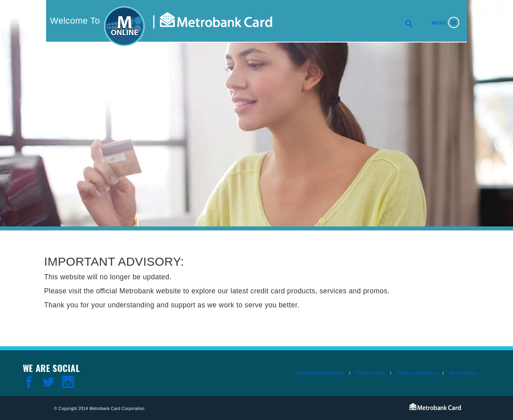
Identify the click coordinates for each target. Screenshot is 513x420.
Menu (439, 23)
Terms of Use (463, 373)
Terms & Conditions (417, 373)
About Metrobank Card (321, 373)
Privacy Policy (371, 373)
